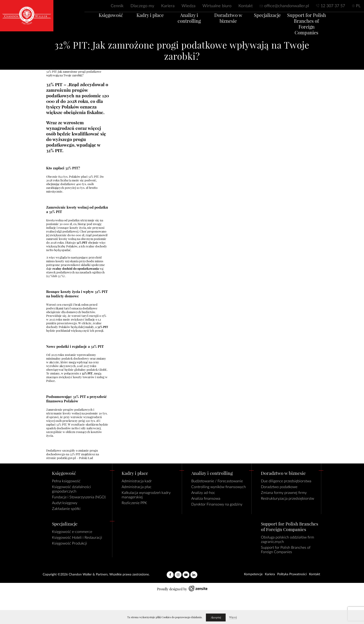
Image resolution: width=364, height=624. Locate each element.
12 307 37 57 (333, 6)
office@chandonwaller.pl (287, 6)
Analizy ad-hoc (203, 493)
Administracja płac (137, 487)
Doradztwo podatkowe (279, 487)
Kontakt (245, 6)
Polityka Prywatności (292, 574)
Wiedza (188, 6)
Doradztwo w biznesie (231, 24)
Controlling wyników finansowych (219, 487)
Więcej (233, 617)
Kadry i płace (143, 21)
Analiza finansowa (206, 499)
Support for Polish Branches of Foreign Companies (319, 27)
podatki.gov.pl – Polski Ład (75, 458)
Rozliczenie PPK (134, 503)
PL (358, 6)
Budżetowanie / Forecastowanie (217, 481)
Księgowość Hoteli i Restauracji (77, 538)
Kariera (168, 6)
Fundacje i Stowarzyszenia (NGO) (79, 497)
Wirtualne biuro (217, 6)
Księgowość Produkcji (70, 543)
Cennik (117, 6)
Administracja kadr (137, 481)
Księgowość (99, 21)
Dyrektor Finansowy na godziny (217, 504)
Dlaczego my (142, 6)
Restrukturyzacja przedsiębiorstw (288, 499)
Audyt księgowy (65, 503)
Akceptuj (216, 617)
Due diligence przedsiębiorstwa (286, 481)
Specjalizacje (275, 21)
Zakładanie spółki (66, 509)
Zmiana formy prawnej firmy (284, 493)
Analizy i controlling (187, 21)
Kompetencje (253, 574)
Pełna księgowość (66, 481)
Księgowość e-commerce (72, 532)
